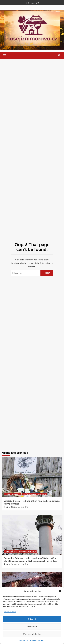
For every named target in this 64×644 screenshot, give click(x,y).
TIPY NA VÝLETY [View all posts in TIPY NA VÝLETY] (11, 551)
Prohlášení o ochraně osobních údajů (32, 640)
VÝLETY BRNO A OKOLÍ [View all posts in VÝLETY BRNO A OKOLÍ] (28, 551)
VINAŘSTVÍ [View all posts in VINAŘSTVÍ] (16, 494)
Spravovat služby (10, 612)
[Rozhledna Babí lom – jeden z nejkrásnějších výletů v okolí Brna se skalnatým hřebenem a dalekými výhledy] (32, 535)
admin (8, 507)
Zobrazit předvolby (32, 634)
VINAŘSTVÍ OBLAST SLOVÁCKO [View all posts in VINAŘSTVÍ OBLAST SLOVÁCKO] (34, 494)
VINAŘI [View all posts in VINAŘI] (7, 494)
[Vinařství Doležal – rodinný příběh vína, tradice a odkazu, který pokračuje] (32, 477)
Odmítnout (32, 627)
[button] (60, 591)
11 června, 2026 (19, 507)
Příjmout (32, 619)
